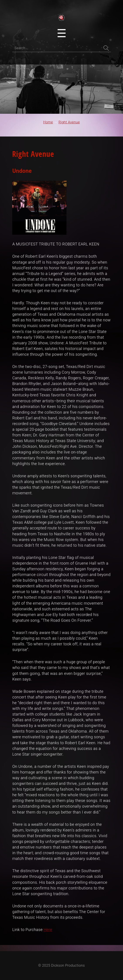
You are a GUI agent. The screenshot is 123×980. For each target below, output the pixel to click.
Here (48, 930)
